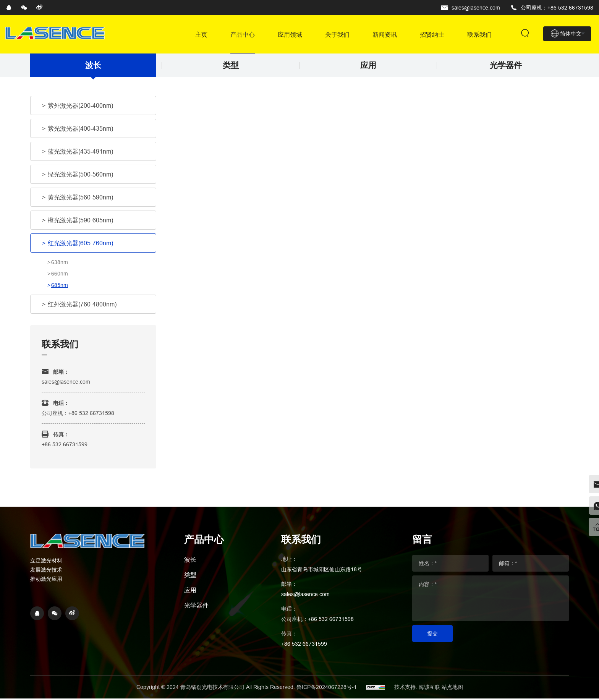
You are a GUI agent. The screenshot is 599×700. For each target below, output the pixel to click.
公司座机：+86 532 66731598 (557, 8)
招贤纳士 (432, 34)
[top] (589, 526)
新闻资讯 (385, 34)
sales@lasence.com (476, 8)
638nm (60, 264)
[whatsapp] (589, 503)
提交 (432, 635)
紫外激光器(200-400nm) (80, 107)
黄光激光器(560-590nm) (80, 199)
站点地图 (452, 689)
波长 (93, 66)
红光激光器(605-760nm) (80, 245)
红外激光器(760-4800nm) (82, 306)
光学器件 (506, 66)
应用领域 (290, 34)
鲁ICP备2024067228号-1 (327, 689)
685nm (60, 287)
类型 (231, 66)
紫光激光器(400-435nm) (80, 130)
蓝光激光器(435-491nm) (80, 153)
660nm (60, 275)
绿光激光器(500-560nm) (80, 176)
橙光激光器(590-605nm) (80, 222)
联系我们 (479, 34)
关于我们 (337, 34)
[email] (589, 480)
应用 (368, 66)
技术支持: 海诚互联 (417, 689)
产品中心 (243, 34)
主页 (201, 34)
